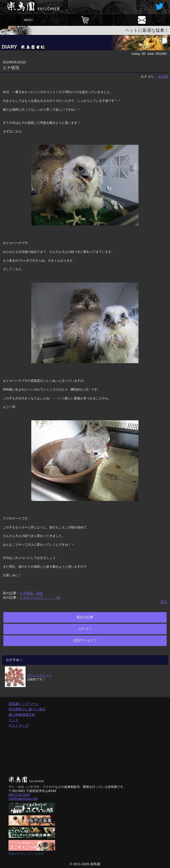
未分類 (163, 77)
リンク (14, 720)
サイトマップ (19, 725)
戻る (164, 602)
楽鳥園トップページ (24, 704)
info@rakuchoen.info (23, 799)
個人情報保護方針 (22, 715)
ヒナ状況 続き (31, 593)
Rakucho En (16, 854)
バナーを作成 (35, 854)
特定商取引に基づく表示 (27, 709)
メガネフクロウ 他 (40, 597)
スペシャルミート (40, 675)
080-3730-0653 (19, 795)
